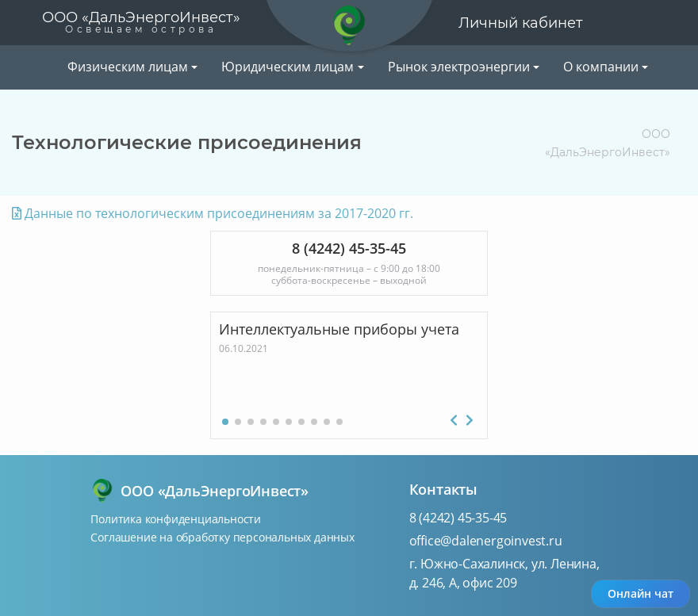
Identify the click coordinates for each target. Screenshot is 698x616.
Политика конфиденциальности (176, 519)
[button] (225, 422)
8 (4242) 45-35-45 (458, 518)
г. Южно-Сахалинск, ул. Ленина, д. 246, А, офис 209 (504, 573)
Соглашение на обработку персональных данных (222, 537)
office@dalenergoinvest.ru (486, 541)
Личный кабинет (521, 23)
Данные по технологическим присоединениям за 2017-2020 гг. (213, 213)
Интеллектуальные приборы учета (339, 329)
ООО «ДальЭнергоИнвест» (141, 21)
